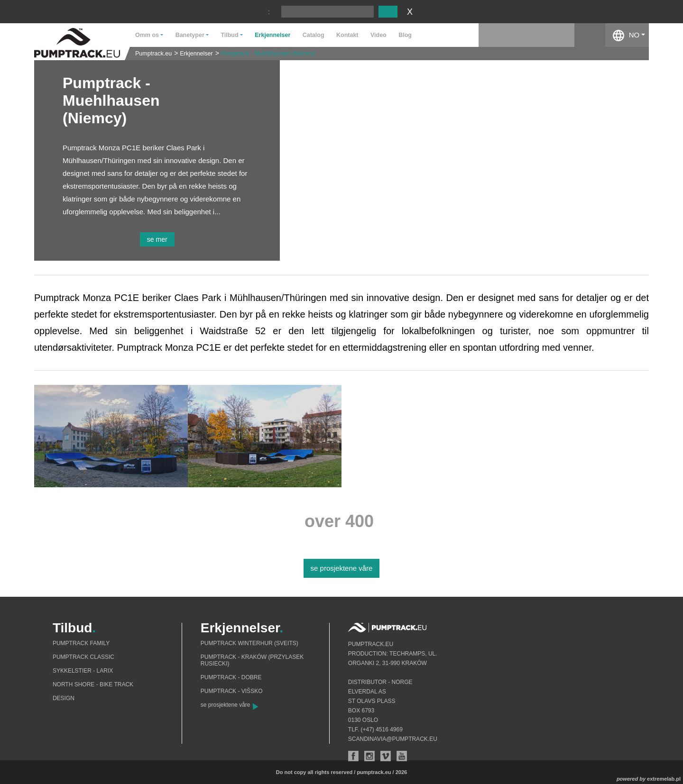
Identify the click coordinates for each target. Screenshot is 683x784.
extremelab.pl (664, 779)
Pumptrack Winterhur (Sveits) (249, 643)
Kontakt (347, 35)
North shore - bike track (93, 684)
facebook (590, 35)
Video (378, 35)
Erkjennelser (272, 35)
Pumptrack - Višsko (232, 691)
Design (64, 698)
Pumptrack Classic (83, 657)
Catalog (314, 35)
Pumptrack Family (81, 643)
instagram (559, 35)
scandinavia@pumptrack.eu (393, 739)
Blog (405, 35)
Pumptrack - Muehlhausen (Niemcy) (268, 54)
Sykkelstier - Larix (83, 671)
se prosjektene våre (342, 568)
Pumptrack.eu (153, 54)
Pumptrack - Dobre (231, 677)
